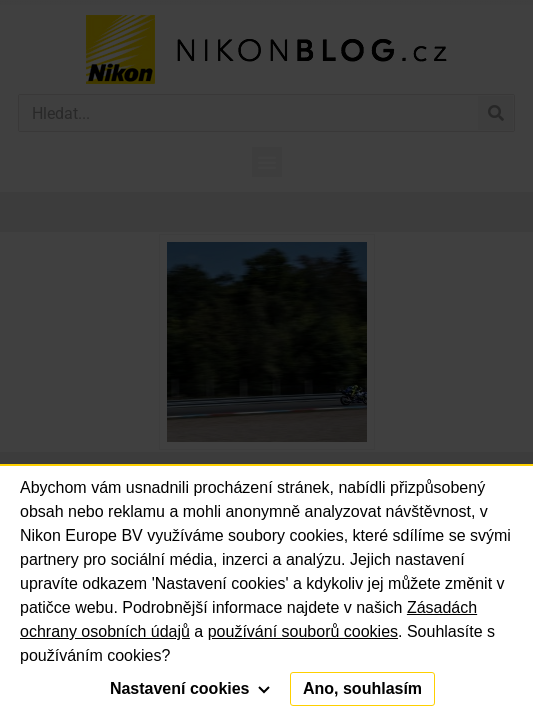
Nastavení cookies (190, 688)
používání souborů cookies (303, 631)
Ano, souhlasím (362, 688)
